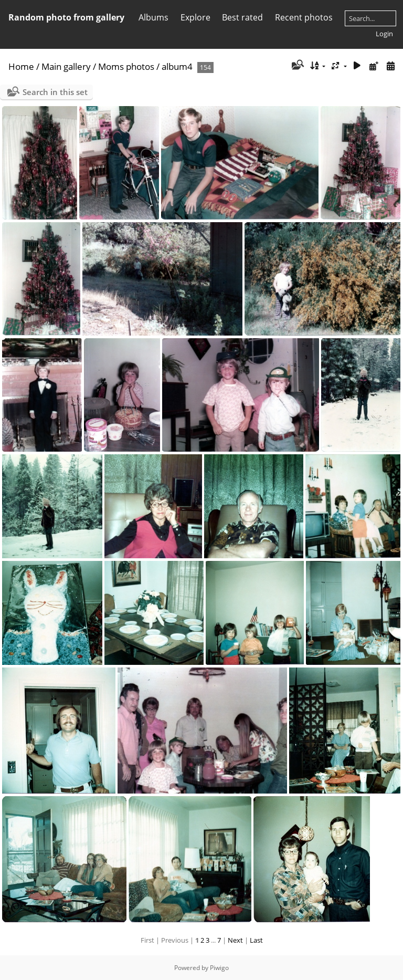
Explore (195, 17)
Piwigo (219, 968)
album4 (177, 66)
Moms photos (126, 66)
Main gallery (66, 66)
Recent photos (304, 17)
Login (384, 34)
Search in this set (55, 92)
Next (235, 940)
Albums (153, 17)
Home (21, 66)
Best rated (242, 17)
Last (256, 940)
